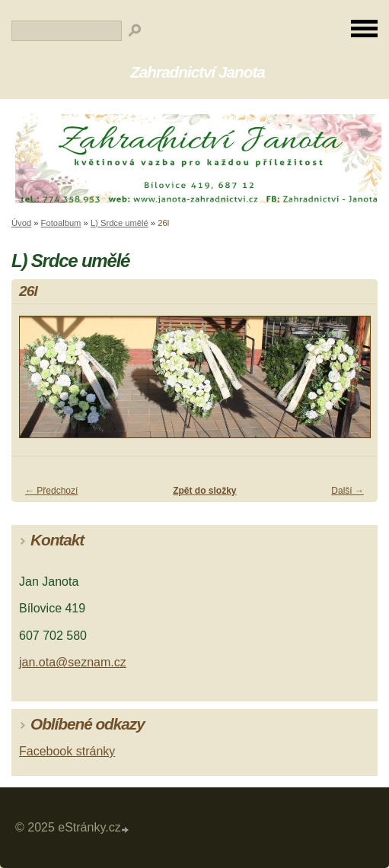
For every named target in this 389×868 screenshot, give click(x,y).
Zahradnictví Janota (198, 72)
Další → (348, 491)
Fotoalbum (61, 223)
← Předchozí (51, 491)
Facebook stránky (67, 751)
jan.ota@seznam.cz (73, 662)
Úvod (21, 223)
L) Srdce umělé (120, 223)
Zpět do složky (204, 491)
